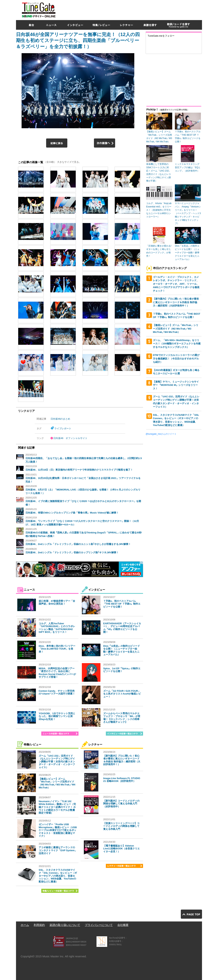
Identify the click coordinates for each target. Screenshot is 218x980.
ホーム (25, 925)
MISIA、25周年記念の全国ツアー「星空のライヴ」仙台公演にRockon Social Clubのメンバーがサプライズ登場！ (57, 673)
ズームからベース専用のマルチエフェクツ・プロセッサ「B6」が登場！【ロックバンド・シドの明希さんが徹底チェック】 (122, 718)
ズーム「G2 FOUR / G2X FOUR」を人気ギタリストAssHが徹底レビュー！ (122, 694)
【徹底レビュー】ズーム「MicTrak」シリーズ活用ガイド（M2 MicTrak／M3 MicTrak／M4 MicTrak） (57, 783)
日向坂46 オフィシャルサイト (70, 438)
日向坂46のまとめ (60, 419)
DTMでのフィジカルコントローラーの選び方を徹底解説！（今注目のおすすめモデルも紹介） (176, 359)
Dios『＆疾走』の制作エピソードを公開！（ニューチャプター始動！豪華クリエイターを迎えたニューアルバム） (122, 650)
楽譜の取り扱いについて (65, 925)
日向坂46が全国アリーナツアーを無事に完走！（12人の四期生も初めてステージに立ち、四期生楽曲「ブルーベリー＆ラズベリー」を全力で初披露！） (78, 40)
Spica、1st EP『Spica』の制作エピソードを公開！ (122, 670)
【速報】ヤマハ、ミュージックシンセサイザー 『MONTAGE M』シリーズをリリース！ (176, 385)
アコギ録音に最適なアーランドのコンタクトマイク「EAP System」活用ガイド (58, 850)
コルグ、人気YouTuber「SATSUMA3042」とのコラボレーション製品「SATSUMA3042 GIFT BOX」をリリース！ (57, 628)
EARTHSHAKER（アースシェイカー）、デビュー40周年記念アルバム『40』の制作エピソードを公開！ (122, 628)
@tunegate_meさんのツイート (161, 434)
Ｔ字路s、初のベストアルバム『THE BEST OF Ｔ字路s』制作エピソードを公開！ (122, 604)
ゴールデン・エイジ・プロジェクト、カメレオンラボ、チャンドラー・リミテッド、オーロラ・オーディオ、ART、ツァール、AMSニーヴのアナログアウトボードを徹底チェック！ (176, 284)
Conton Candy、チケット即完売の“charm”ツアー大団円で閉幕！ (57, 692)
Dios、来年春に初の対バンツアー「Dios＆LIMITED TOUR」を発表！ (57, 649)
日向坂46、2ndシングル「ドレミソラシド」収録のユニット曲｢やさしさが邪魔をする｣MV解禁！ (78, 544)
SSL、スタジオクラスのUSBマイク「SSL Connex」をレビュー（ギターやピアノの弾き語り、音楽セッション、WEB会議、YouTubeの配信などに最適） (58, 876)
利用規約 (39, 925)
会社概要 (123, 925)
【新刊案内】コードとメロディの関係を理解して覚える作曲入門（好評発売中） (121, 804)
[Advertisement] (134, 9)
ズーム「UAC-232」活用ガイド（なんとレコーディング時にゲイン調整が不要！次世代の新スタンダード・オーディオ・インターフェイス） (57, 762)
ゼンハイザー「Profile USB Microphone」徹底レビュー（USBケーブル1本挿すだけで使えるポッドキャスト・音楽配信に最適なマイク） (58, 830)
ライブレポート (63, 428)
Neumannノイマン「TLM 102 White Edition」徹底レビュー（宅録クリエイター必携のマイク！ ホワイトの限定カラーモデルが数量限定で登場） (57, 807)
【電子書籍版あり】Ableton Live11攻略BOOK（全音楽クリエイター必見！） (121, 849)
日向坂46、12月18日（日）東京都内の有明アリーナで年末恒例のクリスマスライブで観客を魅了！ (79, 470)
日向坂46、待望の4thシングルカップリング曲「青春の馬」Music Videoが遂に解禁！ (72, 513)
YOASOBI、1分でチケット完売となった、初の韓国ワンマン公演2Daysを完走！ (57, 716)
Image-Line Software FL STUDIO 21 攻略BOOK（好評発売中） (122, 780)
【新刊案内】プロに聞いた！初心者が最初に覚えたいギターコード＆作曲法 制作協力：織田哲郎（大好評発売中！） (122, 760)
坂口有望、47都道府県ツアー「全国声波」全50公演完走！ (57, 602)
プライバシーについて (99, 925)
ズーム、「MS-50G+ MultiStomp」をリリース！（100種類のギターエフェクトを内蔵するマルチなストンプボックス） (177, 344)
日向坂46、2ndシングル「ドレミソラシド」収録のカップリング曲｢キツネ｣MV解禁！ (72, 552)
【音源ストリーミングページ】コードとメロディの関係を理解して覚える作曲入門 (121, 826)
